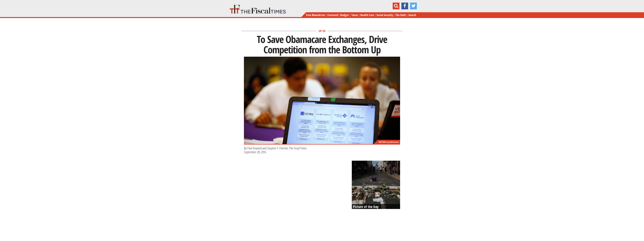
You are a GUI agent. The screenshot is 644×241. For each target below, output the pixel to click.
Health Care (367, 15)
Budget (345, 15)
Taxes (355, 15)
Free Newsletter (316, 15)
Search (412, 15)
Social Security (385, 15)
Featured (333, 15)
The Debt (401, 15)
